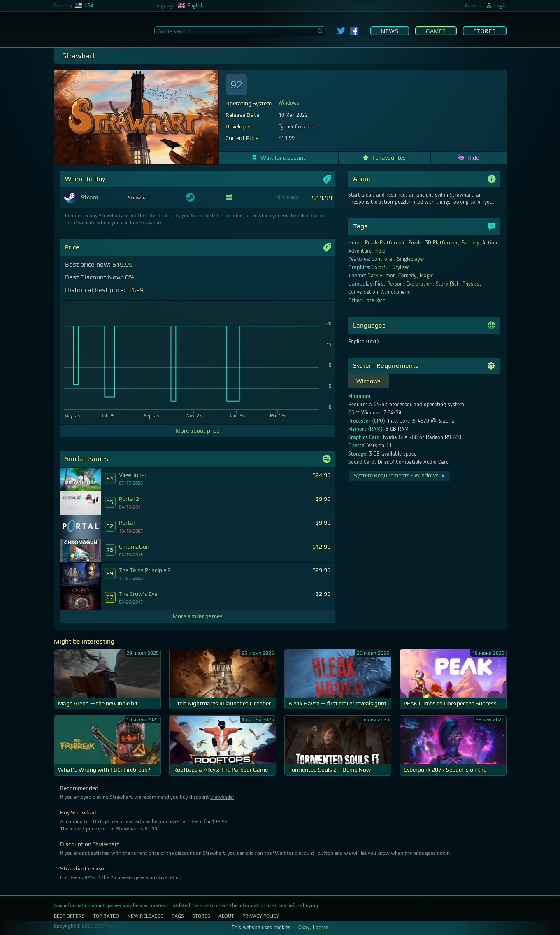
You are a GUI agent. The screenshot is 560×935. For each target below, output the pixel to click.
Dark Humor (381, 276)
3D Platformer (441, 243)
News (390, 31)
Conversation (363, 292)
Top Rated (106, 916)
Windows (289, 103)
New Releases (145, 916)
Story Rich (448, 284)
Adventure (360, 251)
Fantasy (470, 243)
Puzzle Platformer (385, 243)
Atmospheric (396, 292)
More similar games (198, 616)
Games (436, 31)
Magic (426, 276)
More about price (198, 430)
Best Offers (69, 916)
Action (490, 243)
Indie (380, 251)
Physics (471, 284)
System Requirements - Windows (400, 475)
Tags (178, 916)
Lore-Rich (375, 300)
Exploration (419, 284)
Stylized (401, 267)
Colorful (381, 267)
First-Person (389, 284)
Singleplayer (411, 259)
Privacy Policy (261, 916)
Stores (485, 31)
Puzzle (415, 243)
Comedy (407, 276)
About (226, 916)
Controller (383, 259)
